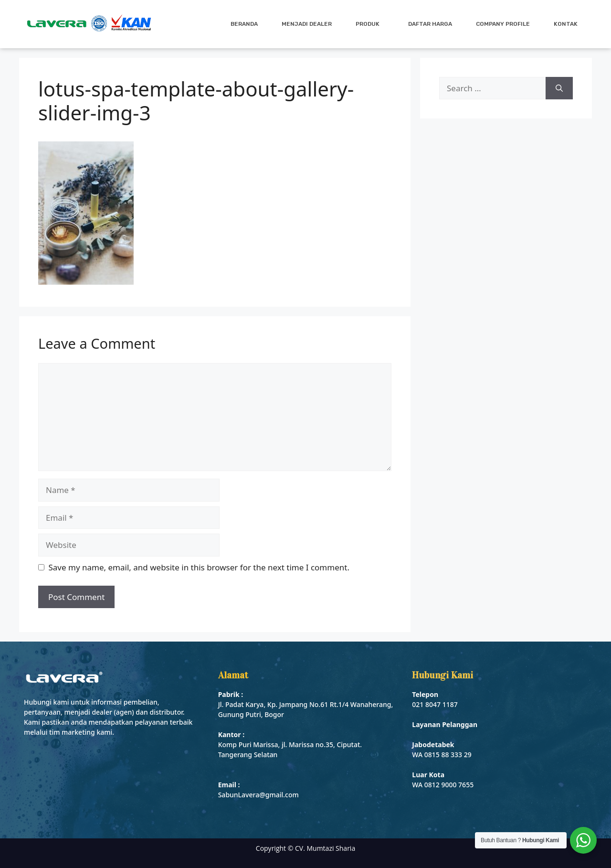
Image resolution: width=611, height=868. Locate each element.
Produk (370, 24)
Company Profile (503, 24)
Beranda (244, 24)
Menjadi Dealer (307, 24)
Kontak (566, 24)
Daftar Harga (430, 24)
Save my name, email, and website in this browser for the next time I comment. (199, 567)
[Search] (559, 88)
